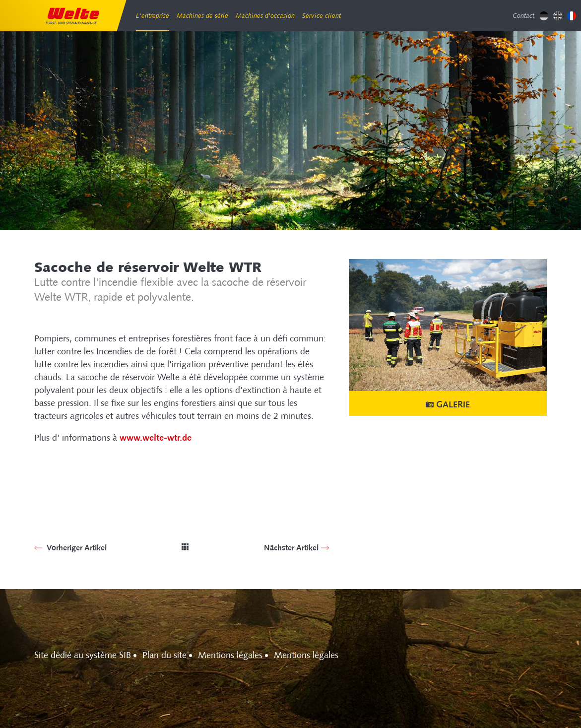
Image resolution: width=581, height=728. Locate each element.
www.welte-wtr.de (156, 437)
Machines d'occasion (265, 16)
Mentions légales (230, 655)
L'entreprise (153, 16)
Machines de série (202, 16)
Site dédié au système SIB (83, 655)
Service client (322, 16)
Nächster (291, 548)
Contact (523, 16)
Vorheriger (76, 548)
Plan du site (164, 655)
